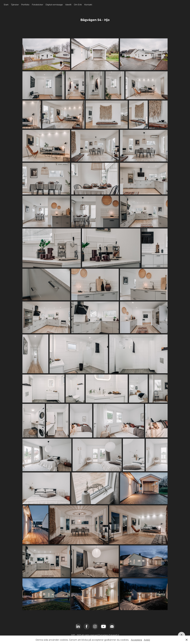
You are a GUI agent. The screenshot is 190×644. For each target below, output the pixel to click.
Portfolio (25, 5)
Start (6, 5)
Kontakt (88, 5)
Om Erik (78, 5)
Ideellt (68, 5)
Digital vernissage (54, 5)
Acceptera (136, 640)
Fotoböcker (38, 5)
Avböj (147, 640)
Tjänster (15, 5)
